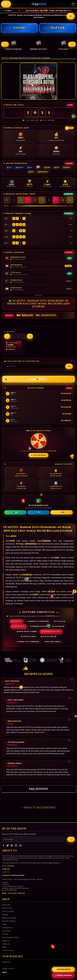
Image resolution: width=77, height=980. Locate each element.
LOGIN (19, 28)
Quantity (10, 332)
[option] (14, 44)
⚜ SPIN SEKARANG (38, 455)
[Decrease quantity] (7, 336)
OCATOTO (5, 58)
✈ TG (38, 512)
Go (69, 366)
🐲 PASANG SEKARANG (63, 975)
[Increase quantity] (30, 336)
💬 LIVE (62, 512)
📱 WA (15, 512)
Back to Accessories (38, 807)
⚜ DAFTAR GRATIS (63, 969)
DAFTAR (58, 28)
